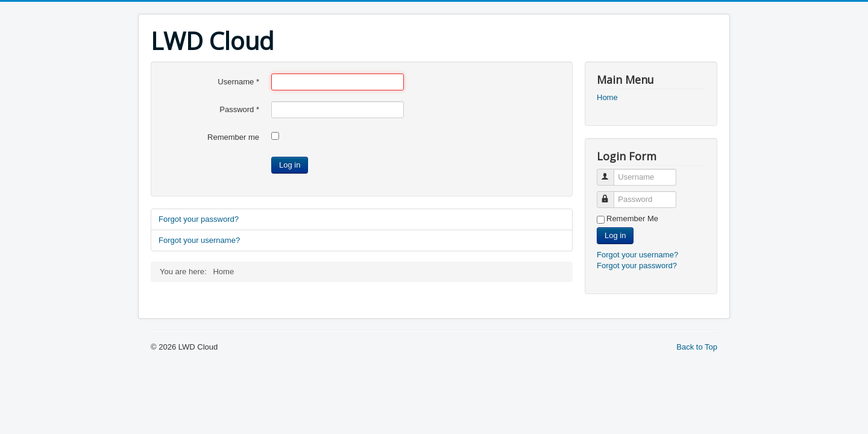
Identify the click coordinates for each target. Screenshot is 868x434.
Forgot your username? (199, 240)
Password (239, 109)
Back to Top (697, 347)
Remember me (233, 137)
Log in (290, 165)
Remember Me (632, 219)
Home (607, 97)
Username (238, 82)
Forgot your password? (199, 219)
